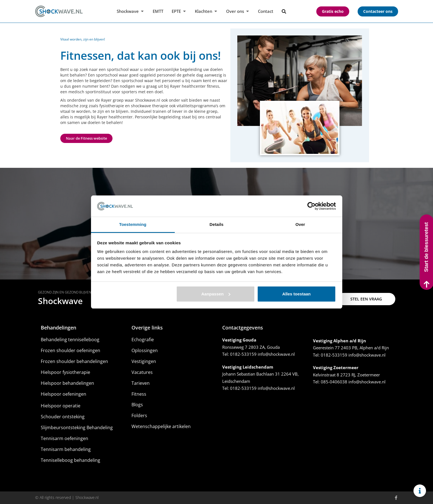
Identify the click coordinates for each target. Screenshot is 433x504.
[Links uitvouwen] (420, 491)
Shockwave (60, 301)
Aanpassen (216, 294)
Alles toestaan (296, 294)
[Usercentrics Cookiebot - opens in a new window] (311, 206)
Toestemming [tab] (133, 224)
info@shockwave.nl (276, 354)
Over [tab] (300, 224)
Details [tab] (217, 224)
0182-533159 (243, 354)
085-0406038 (334, 382)
